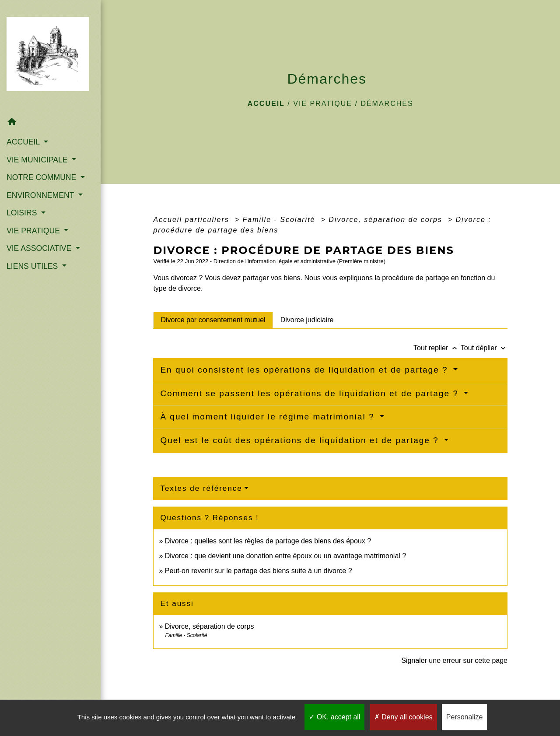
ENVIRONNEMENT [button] (41, 195)
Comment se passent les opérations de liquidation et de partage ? (311, 393)
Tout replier (437, 348)
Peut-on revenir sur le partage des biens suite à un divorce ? (259, 571)
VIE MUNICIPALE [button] (38, 160)
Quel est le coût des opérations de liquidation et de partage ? (301, 440)
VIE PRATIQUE (323, 104)
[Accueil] (50, 57)
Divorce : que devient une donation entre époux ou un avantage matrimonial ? (285, 556)
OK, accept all (334, 717)
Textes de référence (201, 488)
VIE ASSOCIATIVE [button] (40, 248)
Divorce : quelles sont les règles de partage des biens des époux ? (268, 541)
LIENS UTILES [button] (33, 266)
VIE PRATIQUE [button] (34, 231)
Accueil (266, 104)
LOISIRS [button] (23, 213)
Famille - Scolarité (280, 220)
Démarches (387, 104)
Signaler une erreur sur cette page (454, 660)
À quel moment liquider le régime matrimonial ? (269, 417)
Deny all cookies (403, 717)
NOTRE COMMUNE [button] (42, 177)
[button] (50, 123)
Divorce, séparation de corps (387, 220)
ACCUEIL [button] (24, 142)
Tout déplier (484, 348)
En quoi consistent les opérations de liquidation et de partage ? (305, 370)
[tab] (213, 320)
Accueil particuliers (192, 220)
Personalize (465, 717)
